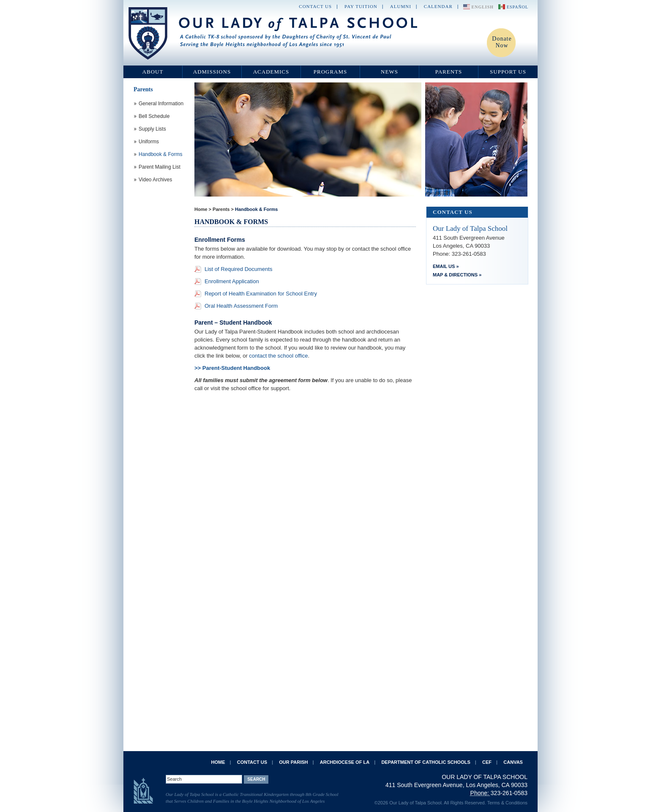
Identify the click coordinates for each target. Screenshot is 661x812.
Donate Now (502, 42)
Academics (271, 72)
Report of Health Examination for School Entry (261, 294)
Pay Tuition (361, 6)
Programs (330, 72)
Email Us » (446, 266)
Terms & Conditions (507, 803)
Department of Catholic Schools (426, 762)
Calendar (438, 6)
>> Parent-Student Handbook (233, 368)
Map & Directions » (457, 275)
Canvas (513, 762)
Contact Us (315, 6)
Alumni (401, 6)
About (153, 72)
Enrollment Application (232, 281)
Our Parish (293, 762)
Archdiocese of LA (345, 762)
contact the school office (278, 356)
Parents (449, 72)
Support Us (508, 72)
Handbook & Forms (256, 209)
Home (201, 209)
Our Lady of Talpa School (273, 33)
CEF (487, 762)
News (389, 72)
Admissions (212, 72)
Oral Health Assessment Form (241, 306)
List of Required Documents (238, 269)
